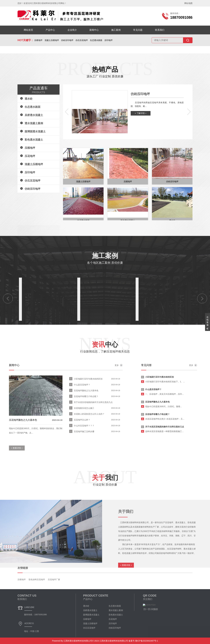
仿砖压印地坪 (67, 40)
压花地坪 (30, 156)
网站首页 (28, 30)
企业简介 (72, 30)
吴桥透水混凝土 (34, 115)
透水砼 (29, 99)
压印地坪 (108, 40)
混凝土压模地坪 (52, 40)
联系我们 (160, 30)
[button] (67, 112)
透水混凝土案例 (34, 123)
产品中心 (50, 30)
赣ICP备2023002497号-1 (146, 641)
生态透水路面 (96, 40)
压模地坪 (38, 40)
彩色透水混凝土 (34, 140)
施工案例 (116, 30)
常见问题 (138, 30)
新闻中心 (94, 30)
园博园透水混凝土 (35, 131)
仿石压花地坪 (82, 40)
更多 (20, 365)
